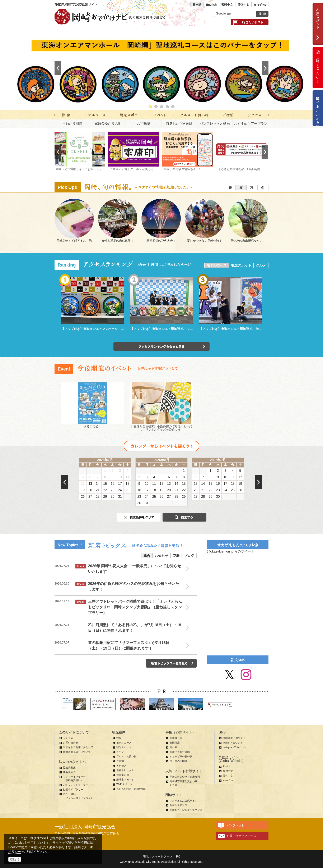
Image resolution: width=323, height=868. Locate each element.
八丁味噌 (144, 124)
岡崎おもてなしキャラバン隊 (186, 810)
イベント (121, 752)
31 (120, 497)
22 (105, 490)
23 (113, 490)
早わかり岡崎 (72, 124)
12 (83, 484)
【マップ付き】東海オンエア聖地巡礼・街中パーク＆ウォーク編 (245, 329)
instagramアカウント (235, 747)
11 (127, 477)
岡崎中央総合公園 (180, 752)
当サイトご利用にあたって (78, 747)
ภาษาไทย (260, 5)
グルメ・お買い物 (126, 756)
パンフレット (235, 825)
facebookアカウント (234, 738)
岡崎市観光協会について (77, 752)
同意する (15, 859)
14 (98, 484)
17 (120, 484)
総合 (147, 556)
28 (98, 497)
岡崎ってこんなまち (318, 68)
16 (113, 484)
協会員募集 (69, 768)
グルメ (261, 265)
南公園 (173, 747)
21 (98, 490)
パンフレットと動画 (215, 124)
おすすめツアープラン (251, 124)
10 (120, 477)
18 (127, 484)
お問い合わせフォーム (241, 836)
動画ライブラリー (73, 790)
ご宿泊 (120, 761)
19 (83, 490)
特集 (119, 738)
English (211, 5)
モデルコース (217, 265)
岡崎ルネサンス (178, 805)
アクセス (121, 766)
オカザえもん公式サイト (183, 801)
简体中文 (243, 5)
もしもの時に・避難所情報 (131, 789)
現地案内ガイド (125, 780)
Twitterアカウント (233, 743)
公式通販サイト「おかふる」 (318, 108)
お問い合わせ (71, 743)
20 (90, 490)
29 (105, 497)
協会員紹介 (69, 772)
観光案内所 (123, 775)
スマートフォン (162, 856)
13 (90, 484)
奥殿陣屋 (175, 743)
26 (83, 497)
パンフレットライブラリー (78, 785)
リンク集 (68, 738)
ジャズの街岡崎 (178, 761)
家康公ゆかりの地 (108, 124)
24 (120, 490)
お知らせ (161, 556)
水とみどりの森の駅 (181, 756)
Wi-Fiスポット (124, 784)
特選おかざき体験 (179, 124)
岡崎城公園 (176, 738)
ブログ (189, 556)
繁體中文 (227, 5)
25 (127, 490)
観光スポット (241, 265)
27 (90, 497)
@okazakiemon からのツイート (231, 551)
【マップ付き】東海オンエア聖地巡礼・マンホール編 (168, 329)
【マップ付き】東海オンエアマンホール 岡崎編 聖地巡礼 (104, 329)
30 (113, 497)
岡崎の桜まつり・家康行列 (185, 777)
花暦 (176, 556)
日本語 (197, 5)
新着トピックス (125, 770)
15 (105, 484)
